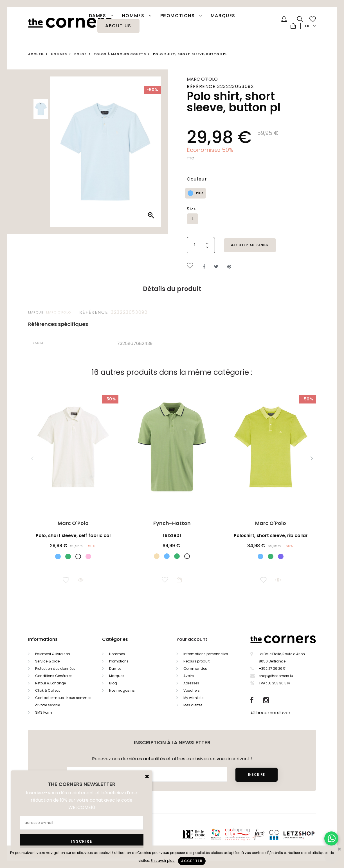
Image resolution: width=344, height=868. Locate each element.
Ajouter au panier (250, 245)
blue (200, 193)
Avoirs (189, 676)
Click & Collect (48, 690)
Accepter (192, 861)
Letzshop (306, 834)
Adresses (191, 683)
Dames (98, 16)
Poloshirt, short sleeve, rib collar (271, 536)
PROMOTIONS (178, 16)
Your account (192, 639)
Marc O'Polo (202, 79)
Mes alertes (193, 705)
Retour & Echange (50, 683)
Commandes (195, 669)
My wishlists (194, 698)
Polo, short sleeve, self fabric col (73, 536)
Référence (94, 312)
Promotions (119, 661)
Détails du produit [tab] (172, 289)
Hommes (134, 16)
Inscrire (256, 775)
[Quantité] (201, 245)
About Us (118, 26)
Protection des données (55, 669)
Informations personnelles (206, 654)
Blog (113, 683)
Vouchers (192, 690)
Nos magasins (122, 690)
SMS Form (44, 712)
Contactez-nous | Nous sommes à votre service (63, 701)
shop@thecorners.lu (276, 676)
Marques (223, 16)
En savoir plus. (163, 861)
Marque (36, 312)
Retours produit (196, 661)
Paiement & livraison (53, 654)
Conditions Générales (54, 676)
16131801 (172, 536)
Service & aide (47, 661)
